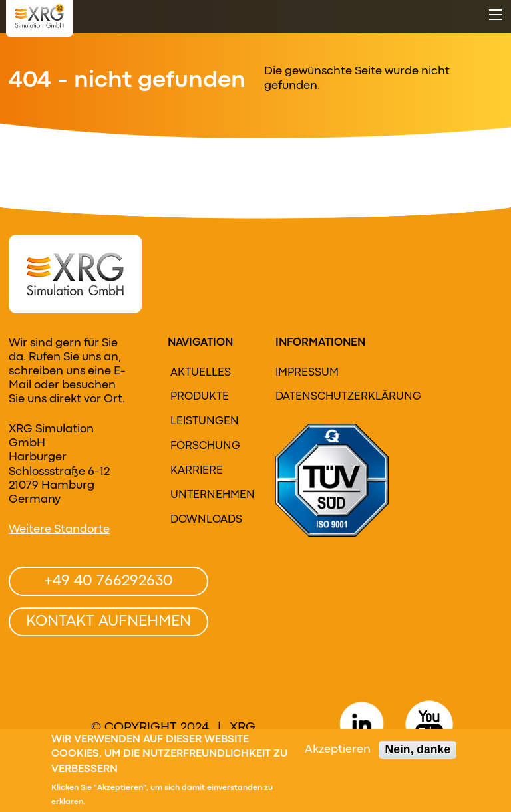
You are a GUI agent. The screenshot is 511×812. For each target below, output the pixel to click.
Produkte (200, 397)
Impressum (307, 373)
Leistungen (205, 422)
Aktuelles (201, 373)
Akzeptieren (338, 752)
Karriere (197, 471)
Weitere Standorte (59, 530)
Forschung (205, 446)
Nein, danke (418, 751)
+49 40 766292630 (108, 581)
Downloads (206, 520)
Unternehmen (211, 495)
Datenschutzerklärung (324, 397)
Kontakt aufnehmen (108, 622)
